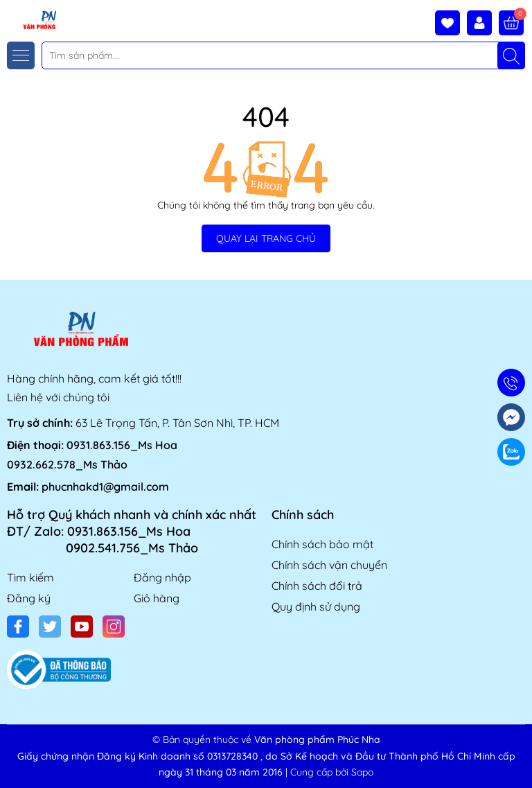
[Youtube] (82, 627)
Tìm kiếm (30, 577)
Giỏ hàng (157, 598)
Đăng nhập (162, 577)
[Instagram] (114, 627)
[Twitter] (50, 627)
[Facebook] (18, 627)
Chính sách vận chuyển (329, 565)
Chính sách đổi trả (317, 586)
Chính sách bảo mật (322, 544)
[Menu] (21, 55)
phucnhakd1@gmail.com (105, 487)
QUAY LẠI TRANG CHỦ (266, 238)
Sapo (362, 772)
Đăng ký (29, 598)
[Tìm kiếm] (511, 55)
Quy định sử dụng (316, 606)
